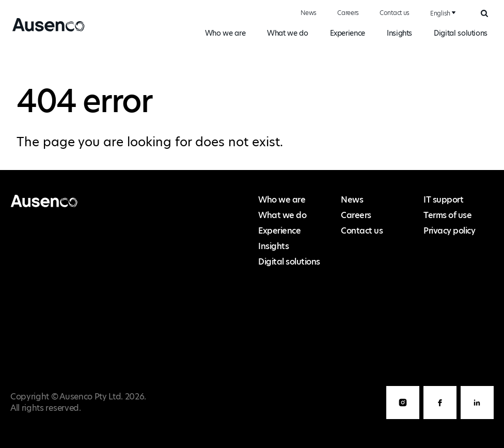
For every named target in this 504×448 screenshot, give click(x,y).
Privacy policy (449, 231)
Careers (348, 13)
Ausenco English (45, 31)
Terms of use (447, 215)
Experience (348, 33)
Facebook (440, 419)
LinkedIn (477, 419)
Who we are (225, 33)
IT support (443, 200)
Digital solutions (461, 33)
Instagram (403, 419)
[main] (252, 110)
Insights (399, 33)
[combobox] (442, 13)
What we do (287, 33)
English (440, 13)
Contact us (395, 13)
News (309, 13)
